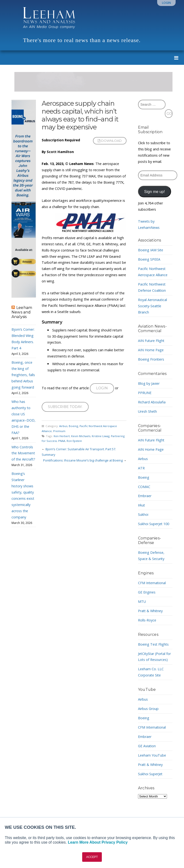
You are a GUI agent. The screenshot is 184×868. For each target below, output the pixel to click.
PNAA (62, 441)
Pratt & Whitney (151, 611)
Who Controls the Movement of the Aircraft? (23, 453)
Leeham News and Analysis (22, 312)
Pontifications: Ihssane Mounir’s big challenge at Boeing (83, 460)
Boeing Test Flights (154, 644)
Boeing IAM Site (151, 250)
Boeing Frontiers (151, 359)
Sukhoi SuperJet (150, 774)
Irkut (142, 505)
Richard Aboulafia (152, 402)
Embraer (145, 496)
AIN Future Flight (151, 341)
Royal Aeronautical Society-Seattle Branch (153, 306)
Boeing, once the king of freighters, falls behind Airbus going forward (23, 375)
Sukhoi (143, 514)
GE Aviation (147, 746)
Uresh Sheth (148, 411)
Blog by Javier (149, 383)
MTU (142, 602)
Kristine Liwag (101, 436)
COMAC (144, 487)
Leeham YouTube (152, 755)
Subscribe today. (65, 407)
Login (166, 3)
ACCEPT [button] (92, 857)
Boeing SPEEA (149, 259)
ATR (141, 468)
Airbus (63, 426)
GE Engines (147, 592)
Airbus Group (148, 709)
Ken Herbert (62, 436)
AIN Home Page (151, 350)
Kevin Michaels (81, 436)
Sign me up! (155, 192)
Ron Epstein (75, 441)
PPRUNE (145, 393)
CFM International (152, 583)
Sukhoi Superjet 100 (154, 524)
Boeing (74, 426)
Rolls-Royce (147, 620)
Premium (60, 431)
